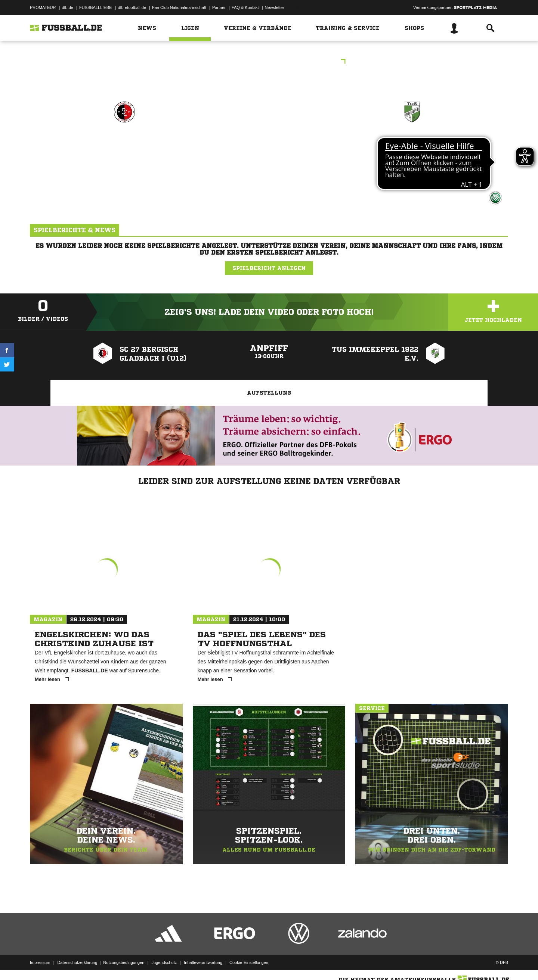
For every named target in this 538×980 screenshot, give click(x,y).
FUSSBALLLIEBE (95, 7)
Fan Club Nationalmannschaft (179, 7)
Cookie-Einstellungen (249, 962)
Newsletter (275, 7)
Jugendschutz (164, 962)
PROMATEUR (43, 7)
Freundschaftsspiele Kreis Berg (269, 62)
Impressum (40, 962)
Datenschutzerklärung (77, 962)
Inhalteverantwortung (203, 962)
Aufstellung (269, 393)
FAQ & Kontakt (245, 7)
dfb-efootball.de (132, 7)
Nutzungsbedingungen (124, 962)
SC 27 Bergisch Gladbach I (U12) (124, 149)
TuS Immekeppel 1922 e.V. (412, 144)
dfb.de (67, 7)
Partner (219, 7)
